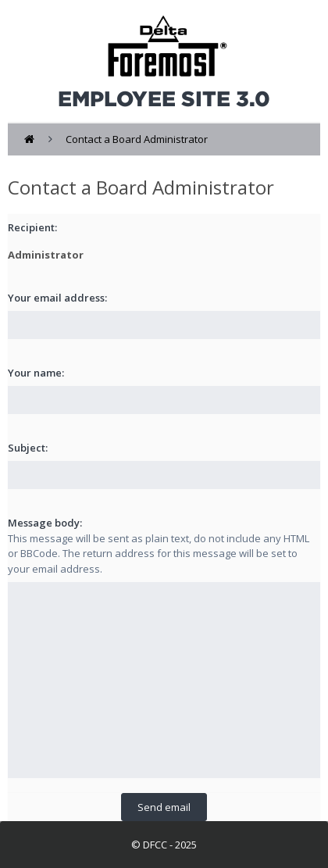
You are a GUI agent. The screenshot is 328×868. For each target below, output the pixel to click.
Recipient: (32, 227)
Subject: (28, 448)
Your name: (36, 373)
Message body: (45, 523)
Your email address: (57, 298)
